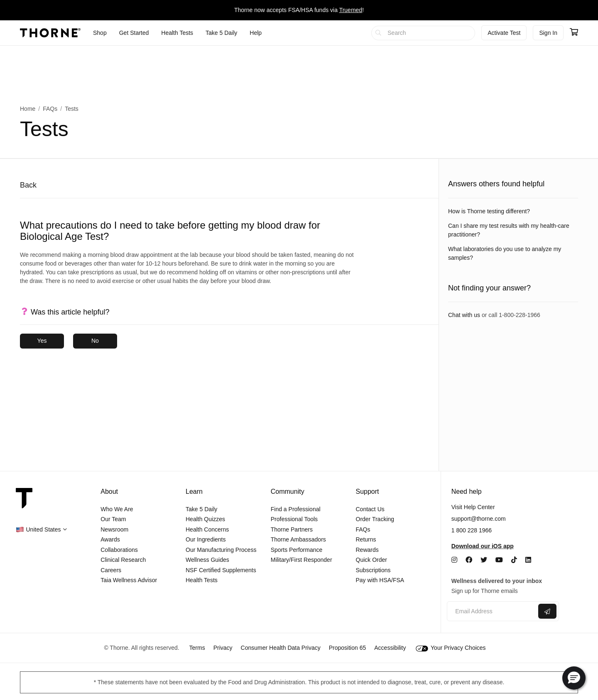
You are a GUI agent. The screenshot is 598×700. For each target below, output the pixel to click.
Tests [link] (72, 109)
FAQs (363, 529)
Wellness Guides (207, 560)
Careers (111, 570)
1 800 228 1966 (472, 530)
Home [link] (28, 109)
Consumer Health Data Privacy (281, 648)
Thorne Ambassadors (298, 539)
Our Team (113, 519)
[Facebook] (469, 560)
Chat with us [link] (464, 315)
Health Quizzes (205, 519)
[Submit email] (547, 611)
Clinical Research (123, 560)
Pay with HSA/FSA (380, 580)
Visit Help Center (473, 507)
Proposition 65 (348, 648)
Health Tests (202, 580)
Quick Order (371, 560)
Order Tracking (375, 519)
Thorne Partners (292, 529)
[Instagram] (454, 560)
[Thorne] (50, 33)
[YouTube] (499, 560)
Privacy (223, 648)
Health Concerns (207, 529)
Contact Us (370, 509)
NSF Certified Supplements (221, 570)
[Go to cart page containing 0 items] (574, 33)
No (95, 341)
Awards (110, 539)
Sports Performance (297, 550)
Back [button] (28, 185)
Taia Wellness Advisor (129, 580)
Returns (366, 539)
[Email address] (491, 611)
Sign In (548, 33)
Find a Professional (296, 509)
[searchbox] (423, 33)
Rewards (367, 550)
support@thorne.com (479, 519)
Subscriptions (373, 570)
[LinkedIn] (528, 560)
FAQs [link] (50, 109)
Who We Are (117, 509)
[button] (41, 530)
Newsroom (114, 529)
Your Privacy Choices (451, 648)
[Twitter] (484, 560)
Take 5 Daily (201, 509)
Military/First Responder (301, 560)
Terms (197, 648)
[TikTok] (514, 560)
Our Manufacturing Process (221, 550)
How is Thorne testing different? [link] (489, 211)
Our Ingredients (206, 539)
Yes (42, 341)
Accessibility (390, 648)
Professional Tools (294, 519)
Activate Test (504, 33)
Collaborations (119, 550)
